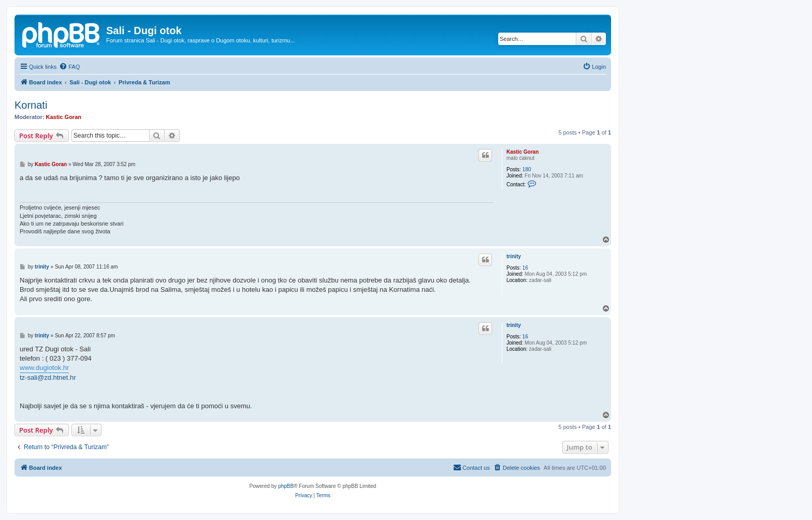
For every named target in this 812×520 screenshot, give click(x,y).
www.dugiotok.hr (44, 368)
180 (527, 169)
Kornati (31, 105)
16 (525, 268)
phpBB (286, 486)
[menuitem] (69, 67)
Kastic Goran (64, 117)
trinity (514, 256)
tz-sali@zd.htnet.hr (48, 377)
